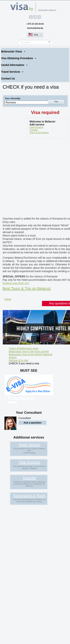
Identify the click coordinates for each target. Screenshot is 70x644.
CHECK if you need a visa (24, 363)
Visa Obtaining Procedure (17, 58)
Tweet (8, 299)
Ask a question (33, 423)
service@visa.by (35, 28)
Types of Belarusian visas (24, 348)
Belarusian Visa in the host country (29, 351)
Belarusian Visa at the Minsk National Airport (30, 356)
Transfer (34, 130)
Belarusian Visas (12, 51)
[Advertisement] (35, 179)
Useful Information (13, 65)
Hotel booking (36, 127)
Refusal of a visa (18, 360)
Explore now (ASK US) (16, 283)
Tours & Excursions (39, 133)
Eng (36, 35)
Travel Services (11, 72)
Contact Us (8, 79)
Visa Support (29, 462)
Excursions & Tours (29, 496)
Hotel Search (29, 445)
